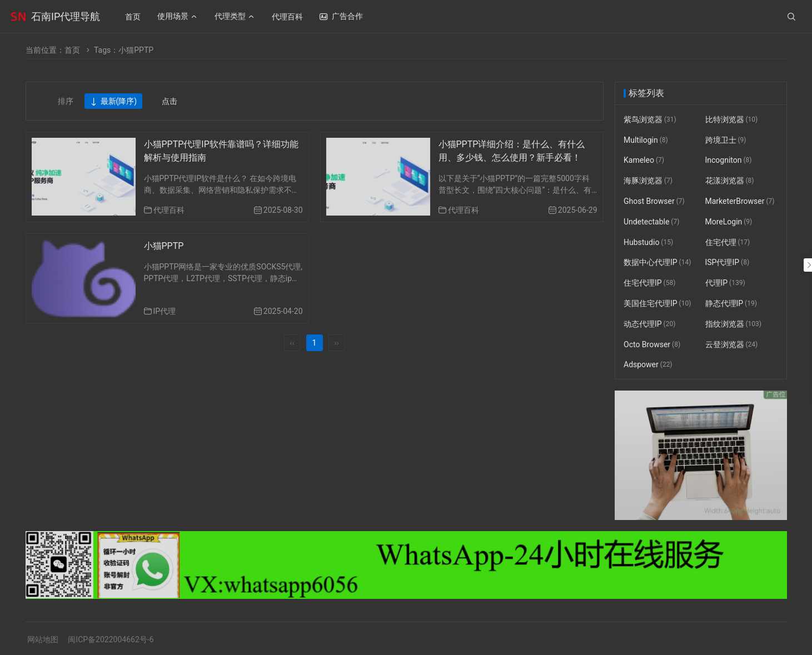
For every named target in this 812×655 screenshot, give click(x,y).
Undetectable (651, 222)
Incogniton (728, 161)
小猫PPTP (164, 246)
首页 (72, 50)
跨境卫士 (725, 140)
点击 (170, 101)
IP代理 (165, 311)
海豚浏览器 (648, 181)
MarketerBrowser (739, 201)
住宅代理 (727, 242)
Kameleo (644, 161)
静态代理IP (731, 303)
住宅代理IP (649, 283)
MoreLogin (728, 222)
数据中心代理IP (657, 263)
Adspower (648, 365)
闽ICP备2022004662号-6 (111, 639)
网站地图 (43, 639)
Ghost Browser (654, 201)
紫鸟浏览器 (650, 119)
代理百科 (169, 210)
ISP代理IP (727, 263)
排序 (66, 101)
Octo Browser (652, 344)
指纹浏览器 (733, 324)
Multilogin (646, 140)
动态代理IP (649, 324)
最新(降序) (114, 102)
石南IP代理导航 (66, 16)
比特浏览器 (731, 119)
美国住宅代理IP (657, 303)
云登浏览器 (731, 344)
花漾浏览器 (729, 181)
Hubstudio (648, 242)
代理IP (725, 283)
